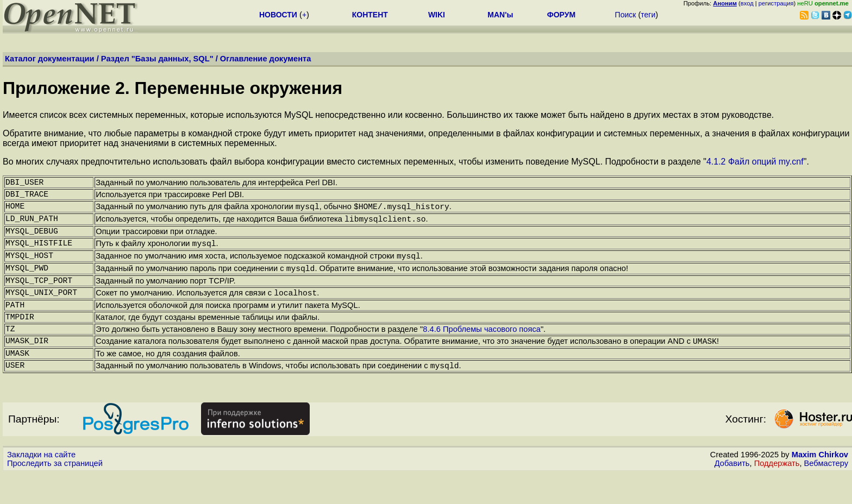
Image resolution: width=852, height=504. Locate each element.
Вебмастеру (826, 494)
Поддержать (777, 494)
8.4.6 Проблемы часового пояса (482, 353)
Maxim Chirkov (820, 485)
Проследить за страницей (55, 494)
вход (747, 3)
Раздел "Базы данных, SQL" (157, 59)
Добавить (732, 494)
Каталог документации (50, 59)
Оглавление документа (266, 59)
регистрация (776, 3)
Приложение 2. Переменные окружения (173, 88)
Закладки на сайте (41, 485)
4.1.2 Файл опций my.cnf (755, 162)
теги (648, 15)
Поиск (626, 15)
